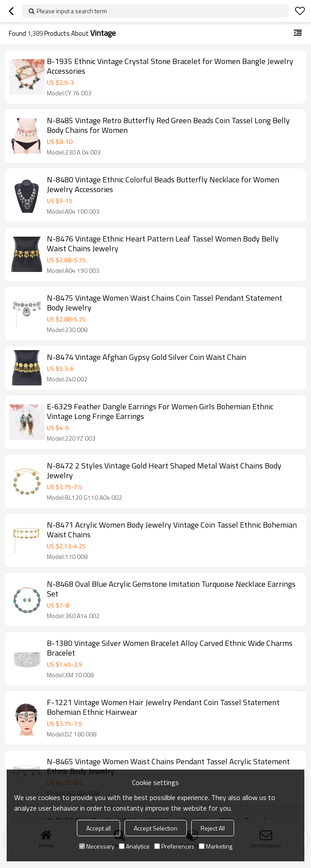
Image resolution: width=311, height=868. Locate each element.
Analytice (134, 846)
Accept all (99, 828)
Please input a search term (72, 11)
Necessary (97, 846)
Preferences (174, 846)
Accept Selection (156, 828)
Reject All (213, 828)
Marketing (216, 846)
